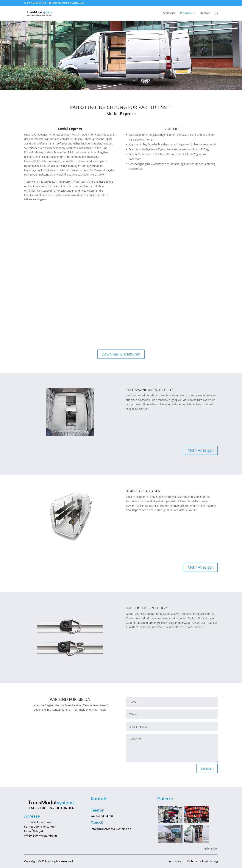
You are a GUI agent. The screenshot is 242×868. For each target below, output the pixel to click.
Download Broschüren (121, 354)
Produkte (186, 13)
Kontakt (205, 13)
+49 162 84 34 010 (102, 816)
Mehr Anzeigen (201, 450)
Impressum (176, 861)
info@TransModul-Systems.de (111, 829)
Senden (207, 768)
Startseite (169, 13)
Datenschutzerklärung (203, 861)
